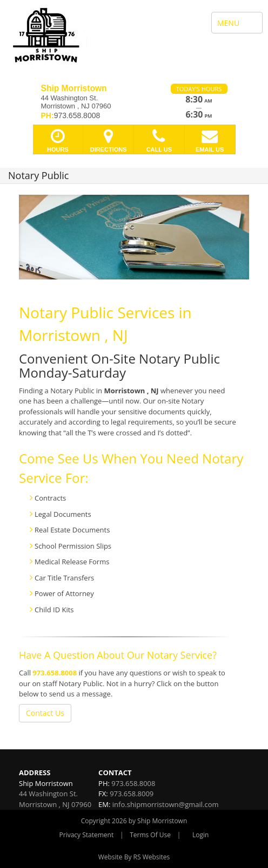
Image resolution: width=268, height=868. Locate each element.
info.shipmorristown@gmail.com (166, 804)
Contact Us (45, 713)
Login (200, 835)
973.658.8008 (55, 673)
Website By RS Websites (134, 857)
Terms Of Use (150, 835)
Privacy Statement (87, 835)
